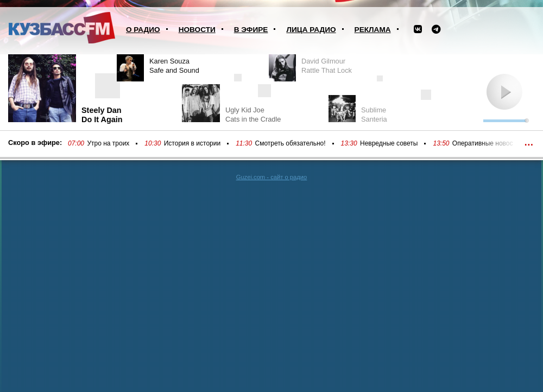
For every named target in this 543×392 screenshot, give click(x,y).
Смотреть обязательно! (291, 143)
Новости (197, 30)
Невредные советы (389, 143)
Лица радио (311, 30)
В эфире (251, 30)
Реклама (373, 30)
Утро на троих (108, 143)
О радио (143, 30)
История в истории (192, 143)
